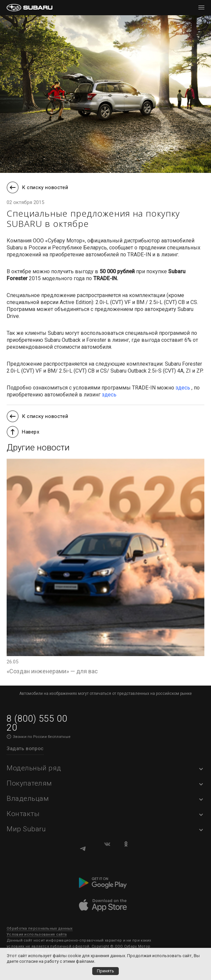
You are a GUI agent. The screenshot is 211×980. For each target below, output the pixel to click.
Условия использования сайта (37, 934)
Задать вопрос (25, 748)
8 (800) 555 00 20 (37, 723)
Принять (105, 971)
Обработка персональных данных (40, 928)
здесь (183, 388)
